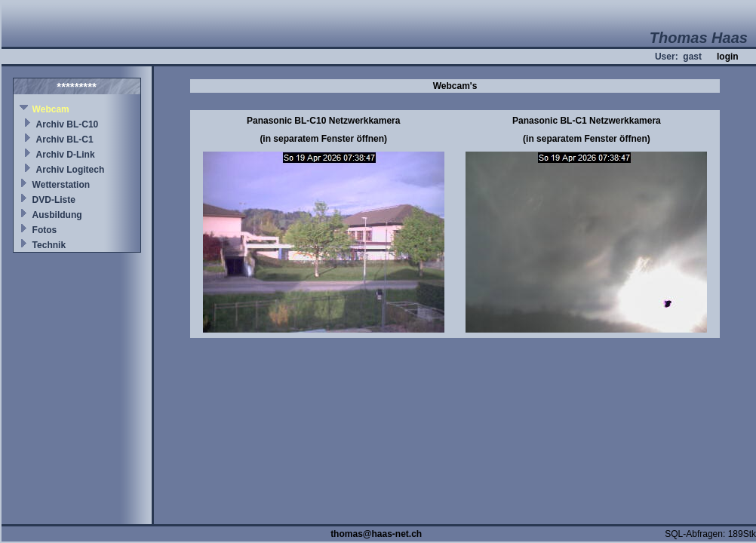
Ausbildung (57, 215)
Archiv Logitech (71, 170)
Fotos (45, 230)
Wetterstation (61, 185)
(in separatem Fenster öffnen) (323, 139)
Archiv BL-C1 (65, 140)
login (728, 57)
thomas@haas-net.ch (376, 534)
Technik (49, 245)
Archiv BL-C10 (68, 124)
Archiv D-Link (66, 155)
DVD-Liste (54, 200)
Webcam (51, 109)
